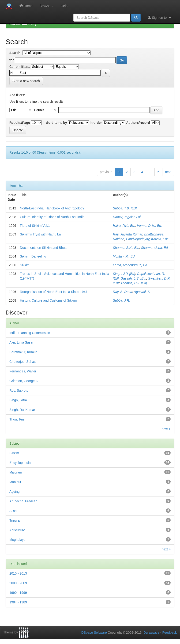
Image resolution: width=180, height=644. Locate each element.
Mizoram (16, 472)
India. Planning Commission (30, 333)
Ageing (15, 492)
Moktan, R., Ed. (124, 256)
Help (64, 6)
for (12, 60)
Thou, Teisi (17, 419)
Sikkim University (23, 24)
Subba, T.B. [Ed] (125, 208)
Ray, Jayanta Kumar (128, 234)
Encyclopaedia (20, 463)
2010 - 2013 (18, 573)
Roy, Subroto (19, 390)
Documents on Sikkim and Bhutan (45, 248)
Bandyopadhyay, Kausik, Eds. (148, 239)
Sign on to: (159, 17)
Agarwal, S (142, 292)
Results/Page (20, 123)
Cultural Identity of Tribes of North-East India (52, 217)
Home (26, 6)
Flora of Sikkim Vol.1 (35, 226)
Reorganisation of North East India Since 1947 (54, 292)
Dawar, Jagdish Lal (127, 217)
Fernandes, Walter (23, 371)
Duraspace (151, 633)
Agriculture (17, 530)
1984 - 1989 (18, 602)
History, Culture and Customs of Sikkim (48, 300)
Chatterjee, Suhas (22, 362)
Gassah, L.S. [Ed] (133, 278)
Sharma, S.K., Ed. (126, 248)
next (168, 172)
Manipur (15, 482)
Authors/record (138, 123)
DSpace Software (94, 633)
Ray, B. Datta (123, 292)
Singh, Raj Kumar (22, 410)
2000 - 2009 (18, 583)
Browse (47, 6)
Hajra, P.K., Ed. (124, 226)
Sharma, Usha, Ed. (155, 248)
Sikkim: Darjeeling (33, 256)
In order (96, 123)
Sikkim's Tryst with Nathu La (40, 234)
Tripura (15, 520)
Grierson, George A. (24, 381)
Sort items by (57, 123)
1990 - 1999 (18, 593)
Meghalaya (17, 540)
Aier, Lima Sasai (21, 342)
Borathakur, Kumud (23, 352)
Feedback (170, 633)
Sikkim (25, 265)
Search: (15, 53)
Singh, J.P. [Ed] (124, 274)
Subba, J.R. (122, 300)
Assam (14, 511)
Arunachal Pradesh (23, 501)
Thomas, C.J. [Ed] (134, 283)
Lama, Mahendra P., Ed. (131, 265)
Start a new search (26, 81)
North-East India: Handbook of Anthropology (52, 208)
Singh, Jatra (18, 400)
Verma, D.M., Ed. (149, 226)
